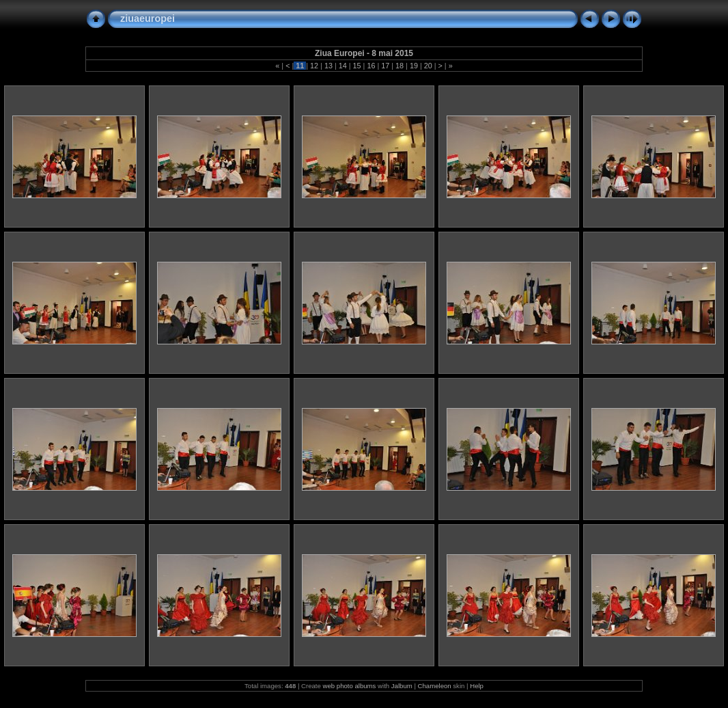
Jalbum (402, 686)
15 (357, 66)
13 (328, 66)
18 (400, 66)
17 (385, 66)
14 (343, 66)
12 (314, 66)
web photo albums (350, 686)
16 (371, 66)
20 (428, 66)
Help (477, 686)
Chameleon (435, 686)
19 (414, 66)
